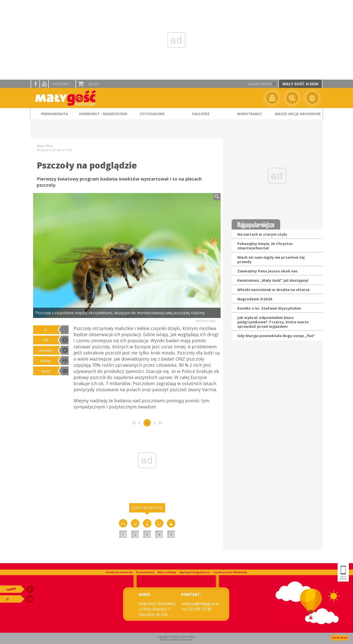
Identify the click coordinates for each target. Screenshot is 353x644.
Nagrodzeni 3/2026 (255, 299)
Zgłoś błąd (339, 638)
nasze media (260, 84)
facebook (35, 84)
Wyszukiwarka (292, 98)
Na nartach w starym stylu (262, 234)
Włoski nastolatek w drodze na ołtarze (273, 290)
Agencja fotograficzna (195, 572)
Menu (312, 98)
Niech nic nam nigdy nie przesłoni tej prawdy (271, 259)
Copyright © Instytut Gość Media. (176, 637)
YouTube (44, 84)
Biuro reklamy (167, 572)
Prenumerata (145, 572)
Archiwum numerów (119, 572)
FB (45, 340)
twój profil (272, 98)
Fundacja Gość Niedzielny (230, 572)
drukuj (45, 361)
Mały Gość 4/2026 (300, 84)
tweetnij (45, 350)
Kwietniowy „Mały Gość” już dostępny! (273, 280)
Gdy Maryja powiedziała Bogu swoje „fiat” (276, 336)
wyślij (45, 371)
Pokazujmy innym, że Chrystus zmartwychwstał (265, 246)
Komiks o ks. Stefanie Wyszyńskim (269, 308)
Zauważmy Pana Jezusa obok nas (267, 271)
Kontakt (61, 84)
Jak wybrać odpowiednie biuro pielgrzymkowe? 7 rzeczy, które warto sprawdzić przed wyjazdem (273, 322)
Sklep (94, 84)
